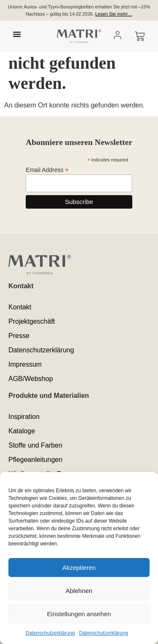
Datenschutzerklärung (50, 633)
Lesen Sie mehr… (114, 14)
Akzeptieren (79, 568)
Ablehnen (79, 591)
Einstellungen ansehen (79, 614)
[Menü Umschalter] (17, 34)
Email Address (47, 170)
